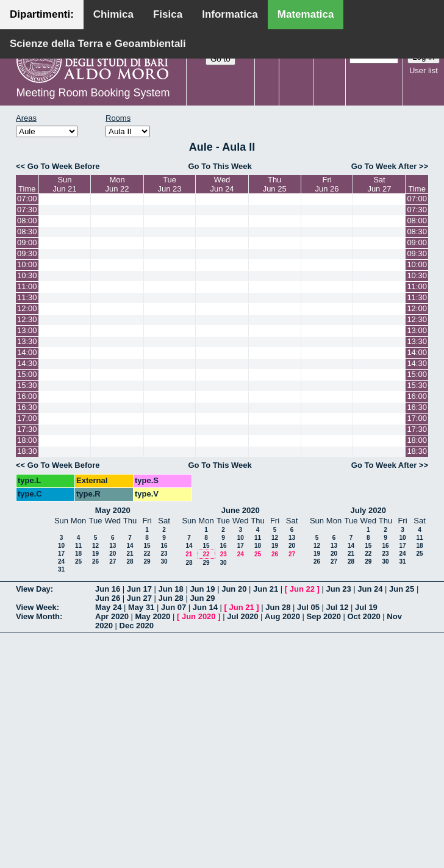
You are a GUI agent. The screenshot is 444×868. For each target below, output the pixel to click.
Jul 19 (366, 607)
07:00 (27, 199)
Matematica (306, 14)
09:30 (27, 253)
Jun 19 (202, 589)
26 (95, 561)
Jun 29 (202, 598)
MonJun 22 (117, 184)
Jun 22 (302, 589)
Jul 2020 (242, 616)
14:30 (27, 363)
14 (130, 546)
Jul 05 (308, 607)
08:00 (27, 221)
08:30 (27, 231)
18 (78, 554)
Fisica (168, 14)
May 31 (141, 607)
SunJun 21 (64, 184)
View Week (36, 607)
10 (61, 546)
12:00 (27, 308)
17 (61, 554)
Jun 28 (171, 598)
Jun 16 (108, 589)
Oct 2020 (363, 616)
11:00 (27, 286)
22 (147, 554)
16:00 (27, 396)
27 (113, 561)
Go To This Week (220, 166)
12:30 (27, 319)
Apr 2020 (112, 616)
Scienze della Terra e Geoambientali (98, 44)
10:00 (27, 264)
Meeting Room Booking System (93, 93)
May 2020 (113, 510)
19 (95, 554)
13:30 (27, 341)
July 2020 (368, 510)
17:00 (27, 418)
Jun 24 (370, 589)
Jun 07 (174, 607)
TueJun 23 (170, 184)
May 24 (108, 607)
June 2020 (241, 510)
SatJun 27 (379, 184)
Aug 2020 (282, 616)
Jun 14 (205, 607)
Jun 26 (108, 598)
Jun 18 (171, 589)
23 (164, 554)
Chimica (113, 14)
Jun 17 (139, 589)
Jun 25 (402, 589)
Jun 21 (266, 589)
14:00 (27, 352)
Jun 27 (139, 598)
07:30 (27, 210)
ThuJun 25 (275, 184)
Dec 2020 (137, 626)
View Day (33, 589)
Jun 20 (234, 589)
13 (113, 546)
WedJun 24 (222, 184)
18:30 (27, 451)
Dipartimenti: (42, 14)
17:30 (27, 429)
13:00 (27, 330)
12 (95, 546)
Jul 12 (338, 607)
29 (147, 561)
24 (61, 561)
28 (130, 561)
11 (78, 546)
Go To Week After (384, 166)
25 (78, 561)
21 (130, 554)
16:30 (27, 407)
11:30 (27, 297)
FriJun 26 (327, 184)
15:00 (27, 374)
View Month (38, 616)
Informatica (230, 14)
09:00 (27, 242)
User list (424, 70)
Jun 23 (338, 589)
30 (164, 561)
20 (113, 554)
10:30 (27, 275)
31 (61, 569)
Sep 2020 (324, 616)
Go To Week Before (64, 166)
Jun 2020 (199, 616)
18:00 (27, 440)
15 (147, 546)
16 (164, 546)
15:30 (27, 385)
